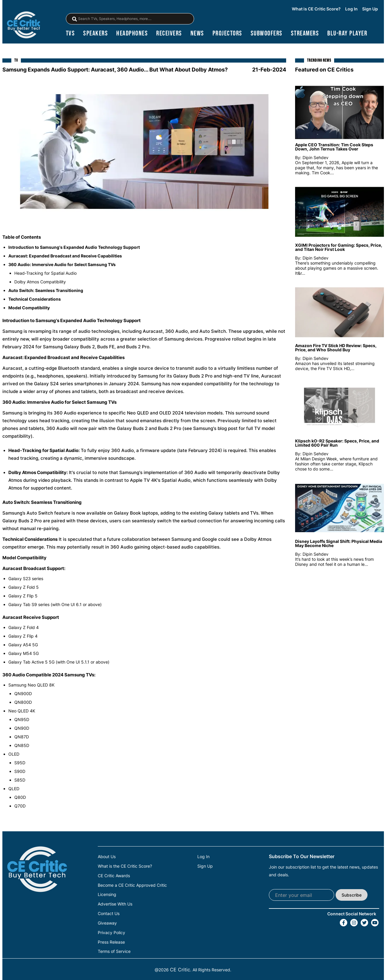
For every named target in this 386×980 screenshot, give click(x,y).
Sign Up (370, 9)
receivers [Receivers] (169, 34)
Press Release (111, 941)
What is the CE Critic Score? (125, 867)
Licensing (107, 895)
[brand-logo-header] (24, 25)
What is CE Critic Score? (316, 9)
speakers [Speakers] (96, 34)
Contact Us (109, 913)
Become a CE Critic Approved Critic (132, 886)
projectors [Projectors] (227, 34)
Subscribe (352, 896)
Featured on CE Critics (324, 71)
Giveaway (107, 922)
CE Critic (180, 968)
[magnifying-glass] (75, 20)
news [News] (197, 34)
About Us (107, 858)
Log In (351, 9)
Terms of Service (114, 950)
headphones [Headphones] (132, 34)
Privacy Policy (111, 932)
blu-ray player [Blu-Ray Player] (347, 34)
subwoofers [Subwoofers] (267, 34)
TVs (70, 34)
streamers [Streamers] (305, 34)
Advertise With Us (115, 904)
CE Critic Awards (114, 876)
